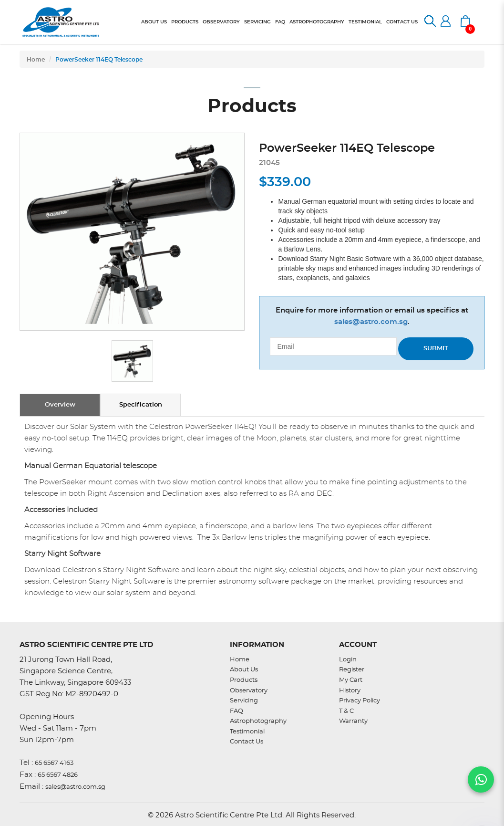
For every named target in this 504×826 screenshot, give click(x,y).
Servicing (244, 701)
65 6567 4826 (58, 775)
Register (352, 670)
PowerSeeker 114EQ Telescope (99, 60)
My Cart (351, 680)
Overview (60, 405)
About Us (244, 670)
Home (36, 60)
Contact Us (247, 742)
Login (348, 660)
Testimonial (247, 732)
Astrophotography (258, 721)
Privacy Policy (360, 701)
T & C (346, 711)
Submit (436, 349)
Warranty (353, 721)
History (350, 691)
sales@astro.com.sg (371, 322)
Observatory (249, 691)
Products (244, 680)
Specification (141, 405)
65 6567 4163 (54, 763)
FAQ (237, 711)
